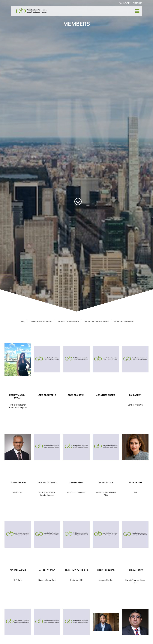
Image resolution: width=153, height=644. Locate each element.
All (23, 321)
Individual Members (68, 321)
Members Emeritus (124, 321)
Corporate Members (41, 321)
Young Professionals (96, 321)
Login (127, 3)
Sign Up (138, 3)
